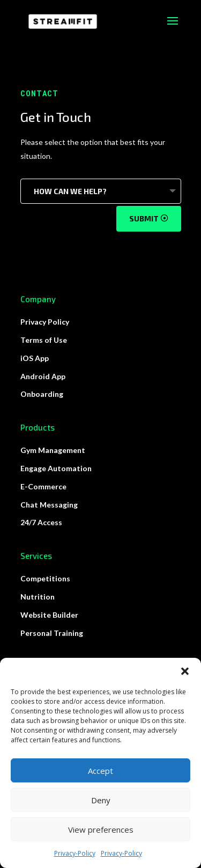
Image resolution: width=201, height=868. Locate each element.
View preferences (101, 829)
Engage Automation (56, 468)
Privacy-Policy (75, 853)
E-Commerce (43, 486)
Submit (144, 218)
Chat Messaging (49, 505)
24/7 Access (41, 522)
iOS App (35, 358)
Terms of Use (44, 340)
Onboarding (42, 394)
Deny (101, 800)
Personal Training (52, 633)
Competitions (45, 578)
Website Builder (49, 615)
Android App (43, 376)
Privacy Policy (45, 322)
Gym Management (53, 450)
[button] (185, 671)
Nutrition (38, 597)
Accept (100, 771)
